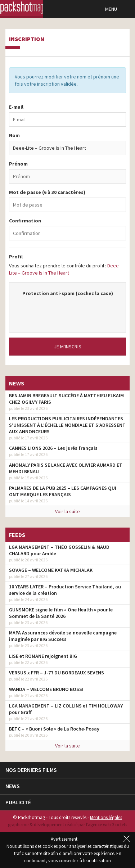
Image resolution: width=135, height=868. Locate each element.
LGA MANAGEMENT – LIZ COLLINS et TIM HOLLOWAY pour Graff (66, 709)
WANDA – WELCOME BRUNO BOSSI (46, 689)
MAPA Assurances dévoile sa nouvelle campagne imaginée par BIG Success (63, 636)
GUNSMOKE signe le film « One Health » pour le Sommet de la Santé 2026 (61, 613)
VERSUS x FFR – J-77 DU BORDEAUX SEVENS (57, 673)
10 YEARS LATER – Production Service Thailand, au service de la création (65, 590)
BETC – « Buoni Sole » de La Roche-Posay (54, 729)
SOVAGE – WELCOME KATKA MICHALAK (51, 570)
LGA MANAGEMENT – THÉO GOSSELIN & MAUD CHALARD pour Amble (59, 550)
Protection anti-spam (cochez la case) (68, 293)
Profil (16, 257)
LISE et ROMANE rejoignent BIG (43, 656)
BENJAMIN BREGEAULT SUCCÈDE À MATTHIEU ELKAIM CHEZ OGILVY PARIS (66, 399)
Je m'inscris (68, 347)
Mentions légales (106, 817)
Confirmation (25, 221)
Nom (14, 135)
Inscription (27, 39)
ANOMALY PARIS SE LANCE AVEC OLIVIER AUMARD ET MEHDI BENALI (66, 468)
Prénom (18, 164)
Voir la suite (67, 511)
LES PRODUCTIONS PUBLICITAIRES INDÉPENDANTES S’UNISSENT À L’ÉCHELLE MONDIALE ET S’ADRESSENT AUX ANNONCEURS (67, 425)
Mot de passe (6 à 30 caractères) (47, 192)
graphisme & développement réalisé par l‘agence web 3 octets (67, 825)
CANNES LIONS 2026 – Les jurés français (53, 448)
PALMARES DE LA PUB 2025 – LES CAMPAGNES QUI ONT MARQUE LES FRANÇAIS (63, 491)
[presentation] (71, 311)
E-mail (16, 107)
